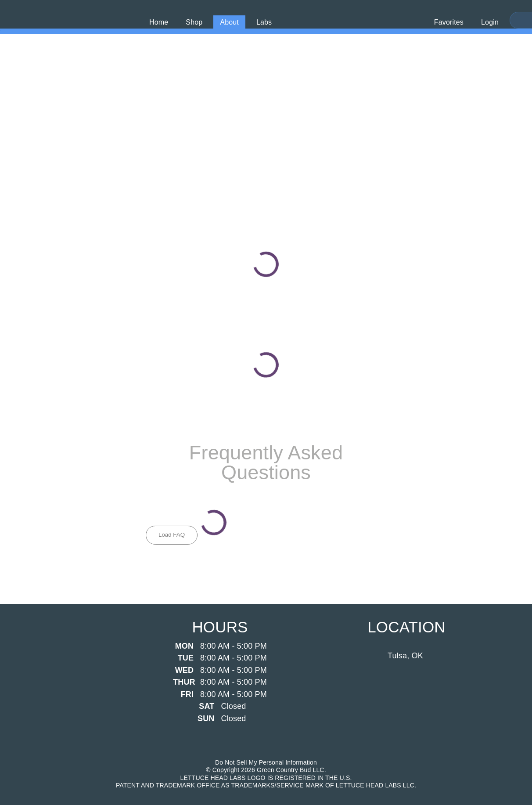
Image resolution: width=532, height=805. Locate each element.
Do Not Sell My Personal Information (266, 762)
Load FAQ (172, 535)
